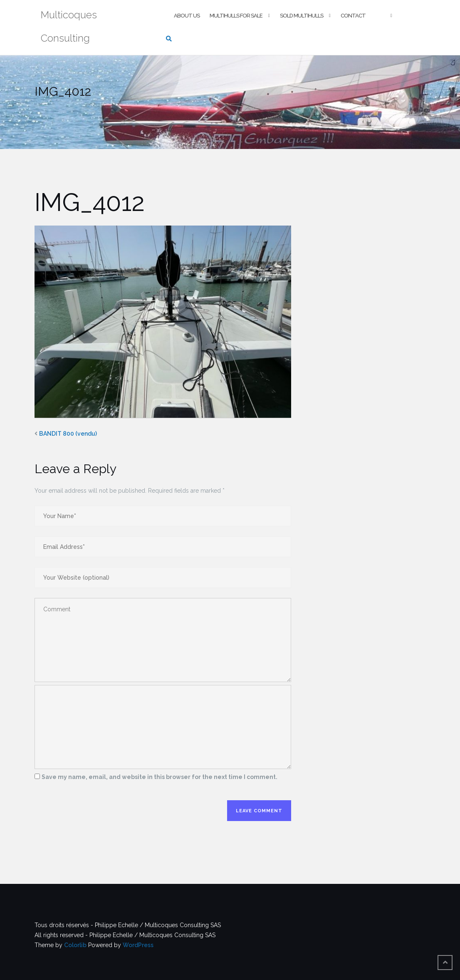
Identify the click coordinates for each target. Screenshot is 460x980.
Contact (353, 16)
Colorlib (75, 945)
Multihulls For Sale (236, 16)
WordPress (138, 945)
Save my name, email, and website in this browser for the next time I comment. (160, 777)
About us (187, 16)
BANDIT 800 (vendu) (68, 434)
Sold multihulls (302, 16)
